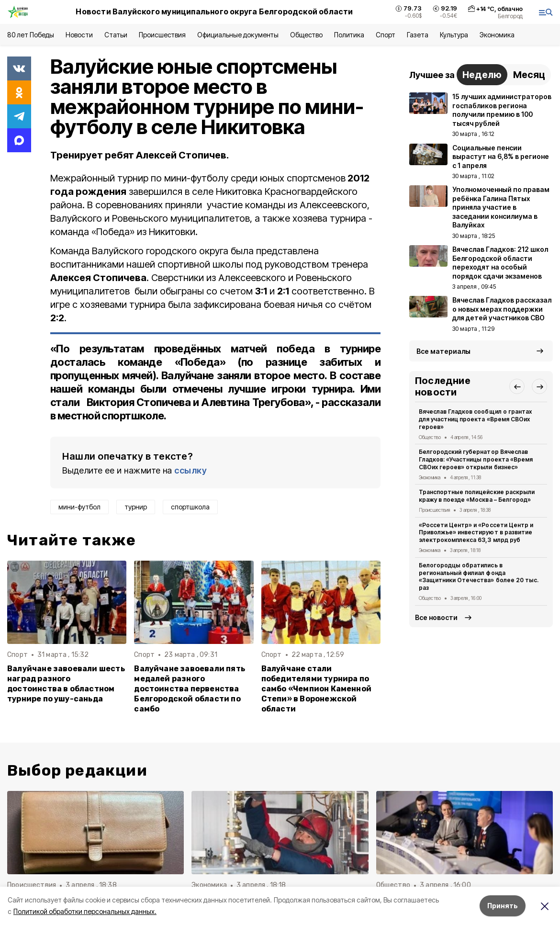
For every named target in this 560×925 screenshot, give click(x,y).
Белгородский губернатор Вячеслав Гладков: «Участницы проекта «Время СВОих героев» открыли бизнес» (476, 459)
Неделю (482, 75)
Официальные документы (238, 35)
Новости (79, 35)
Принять (503, 906)
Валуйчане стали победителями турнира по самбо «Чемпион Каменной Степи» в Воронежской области (316, 689)
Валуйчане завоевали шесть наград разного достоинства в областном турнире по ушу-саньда (66, 684)
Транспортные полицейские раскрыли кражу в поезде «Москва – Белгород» (477, 496)
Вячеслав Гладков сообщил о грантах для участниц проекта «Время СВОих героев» (475, 419)
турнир (136, 507)
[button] (517, 386)
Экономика (497, 35)
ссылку (190, 470)
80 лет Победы (31, 35)
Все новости (436, 617)
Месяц (529, 75)
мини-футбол (79, 507)
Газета (418, 35)
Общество (306, 35)
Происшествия (162, 35)
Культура (454, 35)
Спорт (386, 35)
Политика (349, 35)
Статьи (116, 35)
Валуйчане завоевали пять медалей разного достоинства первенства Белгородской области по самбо (190, 689)
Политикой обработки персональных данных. (85, 911)
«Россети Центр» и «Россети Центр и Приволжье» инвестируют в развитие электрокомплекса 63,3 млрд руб (476, 533)
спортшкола (190, 507)
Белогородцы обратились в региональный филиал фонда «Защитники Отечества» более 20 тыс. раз (479, 576)
